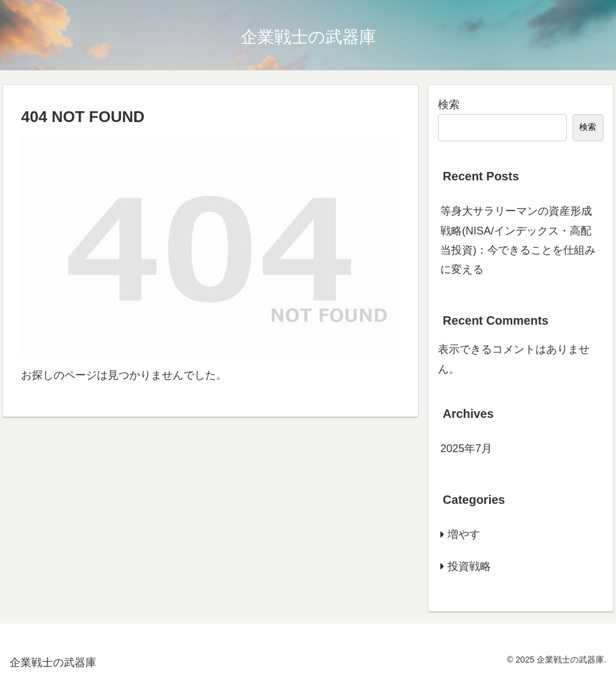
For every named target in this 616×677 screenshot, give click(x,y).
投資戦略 (469, 566)
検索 (449, 105)
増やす (464, 535)
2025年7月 (466, 449)
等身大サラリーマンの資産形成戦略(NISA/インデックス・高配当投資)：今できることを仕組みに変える (518, 240)
